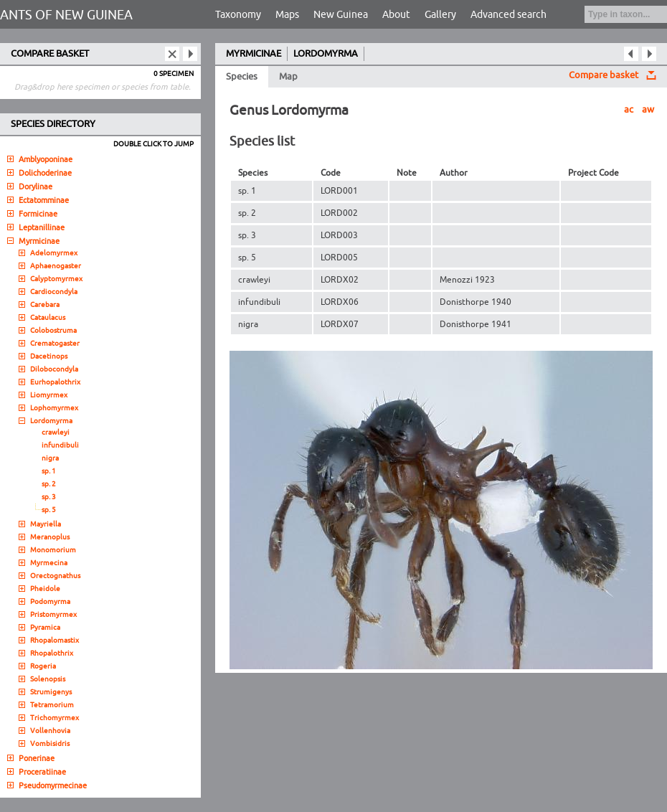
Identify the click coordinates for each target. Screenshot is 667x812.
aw (648, 110)
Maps (287, 15)
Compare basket (604, 75)
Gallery (440, 15)
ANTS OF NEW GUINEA (66, 15)
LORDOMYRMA (326, 54)
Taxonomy (238, 15)
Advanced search (508, 15)
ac (629, 110)
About (396, 15)
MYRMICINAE (254, 54)
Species (242, 77)
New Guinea (341, 15)
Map (288, 77)
